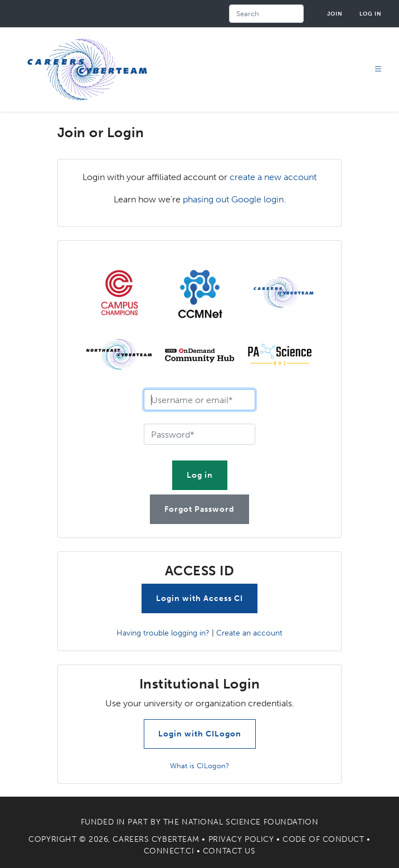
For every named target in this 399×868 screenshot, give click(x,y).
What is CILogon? (199, 766)
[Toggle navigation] (378, 69)
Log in (371, 14)
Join (335, 14)
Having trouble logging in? (163, 633)
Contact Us (229, 851)
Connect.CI (169, 851)
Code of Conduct (323, 839)
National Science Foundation (250, 822)
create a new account (273, 177)
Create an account (249, 633)
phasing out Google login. (234, 199)
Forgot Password (199, 509)
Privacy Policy (241, 839)
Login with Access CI (199, 598)
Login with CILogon (200, 734)
